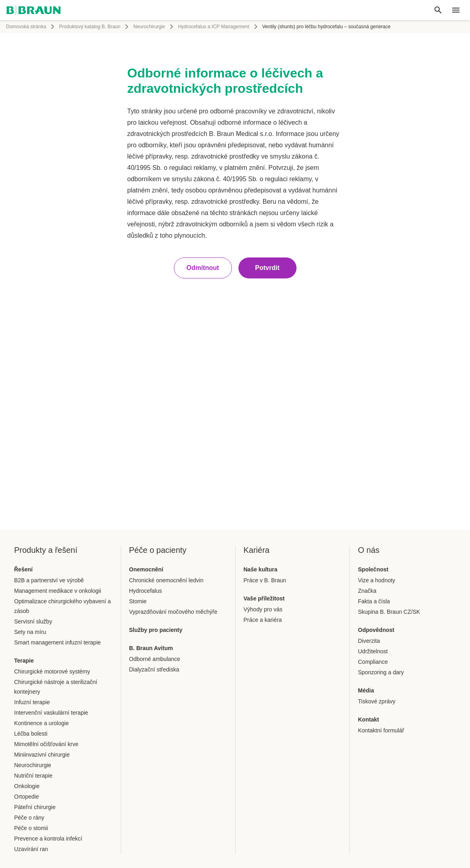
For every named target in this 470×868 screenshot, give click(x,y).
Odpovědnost (376, 630)
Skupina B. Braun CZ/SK (389, 612)
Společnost (373, 569)
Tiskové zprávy (377, 701)
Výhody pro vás (263, 609)
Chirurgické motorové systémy (52, 671)
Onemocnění (146, 569)
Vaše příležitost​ (264, 598)
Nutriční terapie (33, 776)
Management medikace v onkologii (58, 591)
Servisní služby (33, 621)
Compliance (373, 662)
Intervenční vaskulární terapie (51, 713)
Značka (367, 591)
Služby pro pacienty (156, 630)
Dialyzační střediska (154, 669)
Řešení (23, 569)
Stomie (138, 601)
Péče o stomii (31, 828)
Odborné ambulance (155, 659)
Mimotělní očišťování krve (46, 744)
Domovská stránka (26, 27)
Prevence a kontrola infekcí (48, 839)
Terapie (24, 661)
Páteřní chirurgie (35, 807)
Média (366, 690)
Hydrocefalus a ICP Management (214, 27)
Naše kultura (261, 569)
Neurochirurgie (149, 27)
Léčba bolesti (31, 734)
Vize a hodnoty (376, 580)
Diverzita (369, 641)
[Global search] (438, 10)
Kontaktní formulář (381, 730)
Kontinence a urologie (41, 723)
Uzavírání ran (31, 849)
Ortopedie (26, 797)
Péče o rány (29, 818)
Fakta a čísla (374, 601)
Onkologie (27, 786)
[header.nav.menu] (456, 10)
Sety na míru (30, 632)
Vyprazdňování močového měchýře (173, 612)
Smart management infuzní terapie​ (57, 642)
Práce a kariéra (263, 620)
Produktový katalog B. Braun (90, 27)
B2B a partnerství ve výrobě (49, 580)
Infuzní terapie (32, 702)
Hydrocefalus (146, 591)
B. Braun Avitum (151, 648)
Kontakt (368, 719)
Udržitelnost (373, 651)
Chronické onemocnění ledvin (166, 580)
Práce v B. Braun (265, 580)
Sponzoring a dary (381, 672)
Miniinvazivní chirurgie (42, 755)
